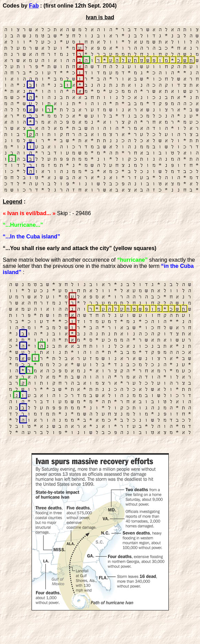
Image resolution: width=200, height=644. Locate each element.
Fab (34, 6)
